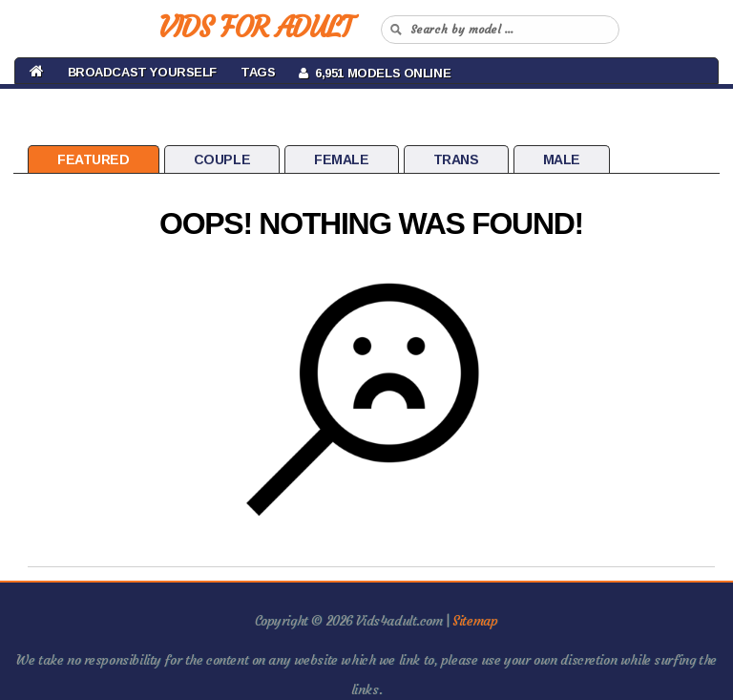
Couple (222, 159)
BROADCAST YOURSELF (142, 72)
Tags (258, 72)
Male (562, 159)
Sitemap (475, 621)
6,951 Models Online (375, 73)
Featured (94, 159)
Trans (456, 159)
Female (341, 159)
